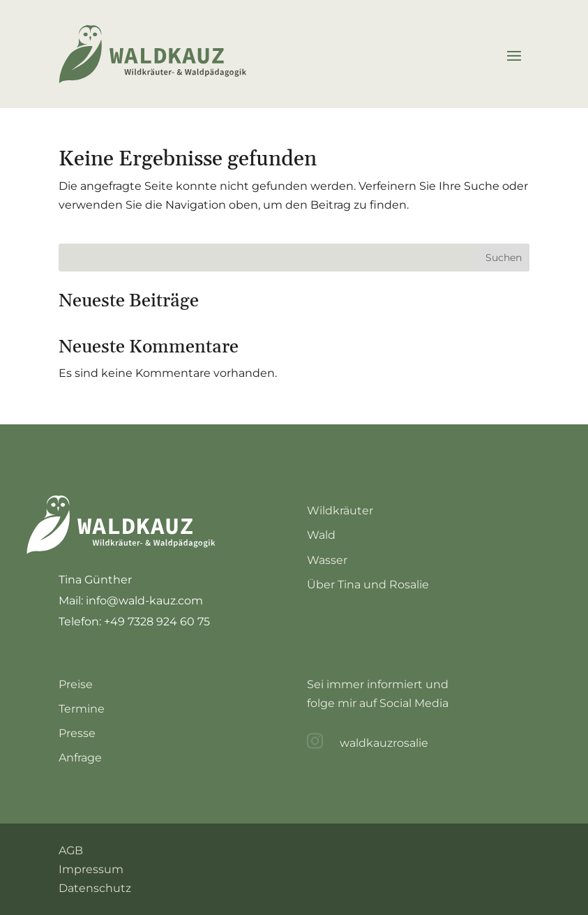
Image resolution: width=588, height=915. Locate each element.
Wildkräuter (340, 511)
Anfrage (80, 758)
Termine (82, 709)
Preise (76, 684)
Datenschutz (95, 888)
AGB (71, 850)
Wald (321, 535)
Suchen (504, 258)
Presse (77, 733)
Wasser (327, 560)
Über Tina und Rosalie (368, 585)
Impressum (91, 869)
